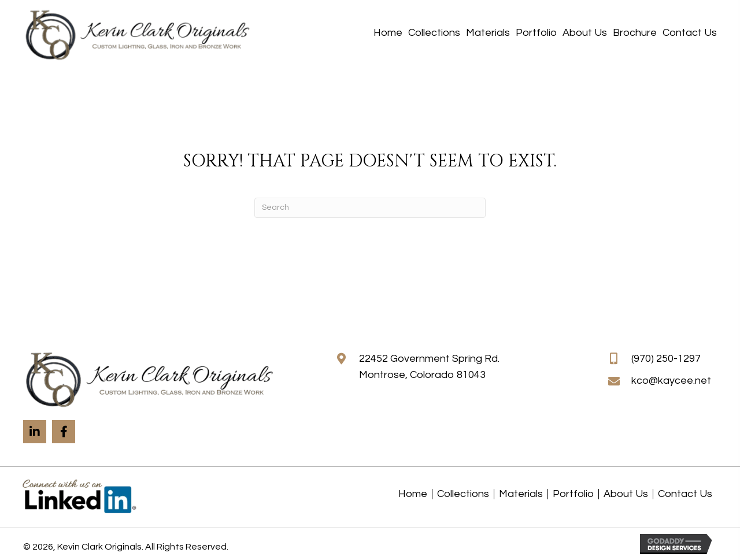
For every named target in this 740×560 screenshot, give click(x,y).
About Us (626, 494)
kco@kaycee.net (671, 381)
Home (413, 494)
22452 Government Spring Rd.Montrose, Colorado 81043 (429, 367)
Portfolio (573, 494)
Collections (463, 494)
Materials (521, 494)
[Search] (370, 208)
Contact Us (685, 494)
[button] (35, 432)
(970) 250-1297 (666, 359)
